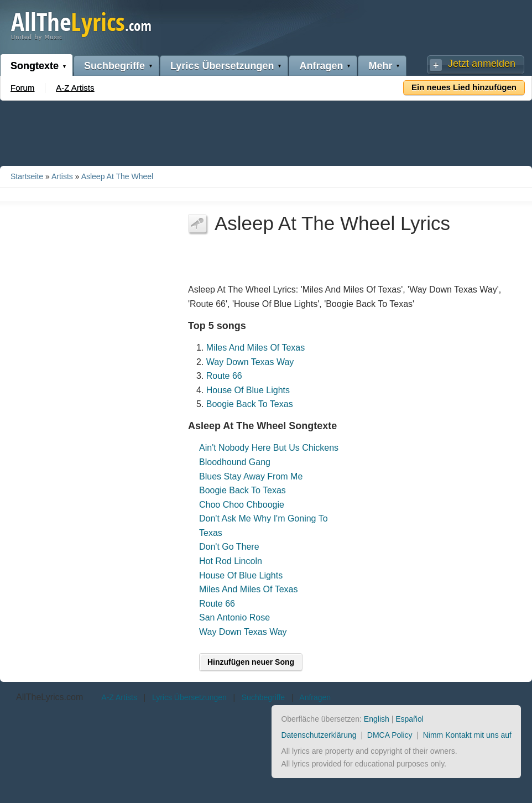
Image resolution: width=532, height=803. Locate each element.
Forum (22, 88)
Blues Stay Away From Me (251, 476)
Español (410, 719)
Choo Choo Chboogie (242, 505)
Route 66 (224, 376)
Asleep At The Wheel (117, 176)
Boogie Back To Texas (250, 404)
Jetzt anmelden (482, 64)
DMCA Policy (390, 735)
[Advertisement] (266, 131)
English (377, 719)
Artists (62, 176)
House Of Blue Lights (248, 390)
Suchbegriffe (114, 66)
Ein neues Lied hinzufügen (464, 87)
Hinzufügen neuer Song (251, 662)
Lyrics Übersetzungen (222, 66)
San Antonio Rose (234, 617)
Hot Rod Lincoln (231, 561)
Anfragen (321, 66)
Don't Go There (229, 547)
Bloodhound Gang (235, 462)
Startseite (27, 176)
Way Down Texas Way (250, 362)
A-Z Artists (75, 88)
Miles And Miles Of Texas (255, 348)
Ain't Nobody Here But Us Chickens (269, 448)
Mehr (380, 66)
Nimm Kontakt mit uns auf (467, 735)
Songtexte (35, 66)
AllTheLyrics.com (49, 697)
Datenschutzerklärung (319, 735)
